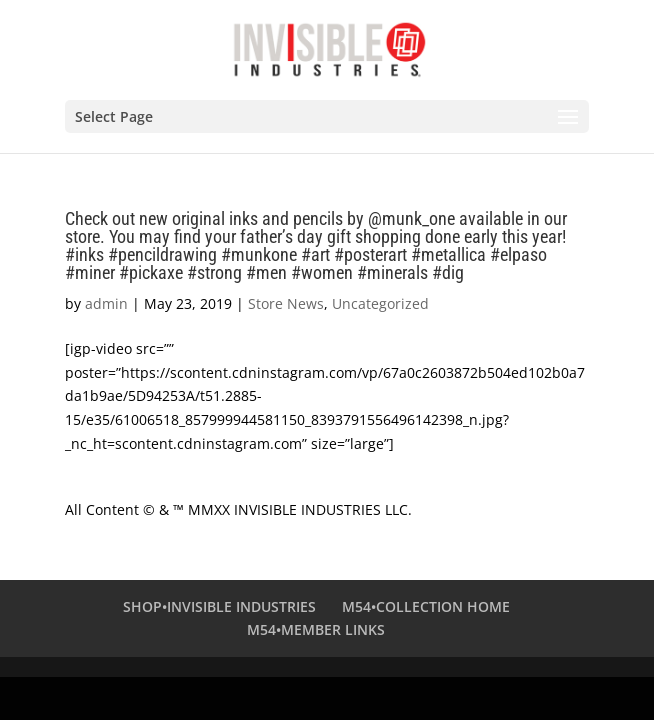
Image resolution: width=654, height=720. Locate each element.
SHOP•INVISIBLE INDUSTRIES (219, 606)
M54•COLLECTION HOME (426, 606)
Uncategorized (380, 303)
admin (106, 303)
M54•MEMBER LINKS (316, 629)
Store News (286, 303)
